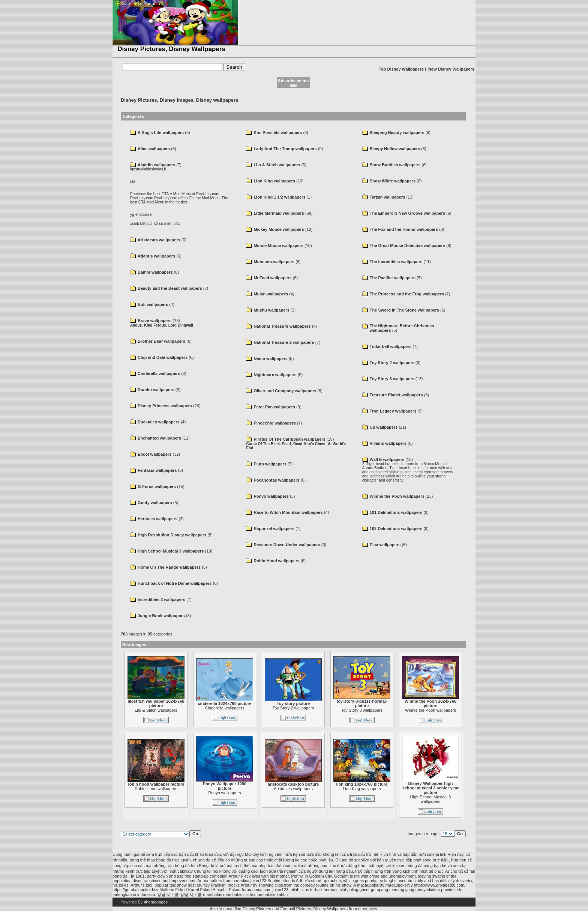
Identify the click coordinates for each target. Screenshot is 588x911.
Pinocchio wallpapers (274, 423)
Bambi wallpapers (155, 272)
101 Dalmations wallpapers (396, 512)
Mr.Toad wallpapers (272, 278)
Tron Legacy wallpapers (393, 411)
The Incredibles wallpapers (396, 262)
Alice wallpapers (154, 149)
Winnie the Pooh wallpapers (397, 496)
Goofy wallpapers (155, 503)
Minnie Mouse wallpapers (278, 245)
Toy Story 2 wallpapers (392, 363)
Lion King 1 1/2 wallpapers (279, 197)
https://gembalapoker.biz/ (135, 890)
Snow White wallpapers (393, 181)
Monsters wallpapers (274, 262)
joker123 (258, 881)
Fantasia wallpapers (157, 470)
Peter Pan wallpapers (274, 407)
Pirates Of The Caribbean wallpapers (289, 439)
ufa (133, 181)
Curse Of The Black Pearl (268, 444)
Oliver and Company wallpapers (285, 391)
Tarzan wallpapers (388, 197)
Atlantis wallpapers (156, 256)
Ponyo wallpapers (271, 496)
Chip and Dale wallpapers (163, 357)
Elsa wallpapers (385, 545)
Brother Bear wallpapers (161, 341)
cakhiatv (185, 871)
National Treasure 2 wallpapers (284, 342)
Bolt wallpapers (153, 304)
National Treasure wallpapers (282, 326)
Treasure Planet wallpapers (396, 395)
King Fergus (155, 325)
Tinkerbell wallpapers (391, 346)
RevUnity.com (142, 198)
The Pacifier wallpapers (393, 278)
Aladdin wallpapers (156, 165)
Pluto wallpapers (270, 464)
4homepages (156, 902)
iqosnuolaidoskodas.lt (148, 169)
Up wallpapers (384, 427)
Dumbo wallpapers (156, 390)
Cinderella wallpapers (159, 373)
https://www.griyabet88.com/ (440, 885)
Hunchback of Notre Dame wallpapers (175, 583)
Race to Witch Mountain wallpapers (288, 512)
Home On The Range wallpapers (169, 567)
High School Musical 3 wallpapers (171, 551)
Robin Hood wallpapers (276, 561)
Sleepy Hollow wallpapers (395, 149)
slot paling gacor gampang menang (372, 890)
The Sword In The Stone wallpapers (404, 310)
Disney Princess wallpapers (165, 406)
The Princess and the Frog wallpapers (407, 294)
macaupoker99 (371, 885)
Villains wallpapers (388, 443)
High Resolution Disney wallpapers (172, 535)
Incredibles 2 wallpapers (161, 599)
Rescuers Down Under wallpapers (287, 545)
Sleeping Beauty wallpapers (397, 133)
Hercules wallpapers (157, 519)
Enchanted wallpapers (159, 438)
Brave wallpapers (155, 321)
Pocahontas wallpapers (276, 480)
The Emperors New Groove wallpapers (407, 213)
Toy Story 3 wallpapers (392, 379)
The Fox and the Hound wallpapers (404, 229)
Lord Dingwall (181, 325)
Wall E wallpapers (387, 459)
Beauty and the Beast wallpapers (170, 288)
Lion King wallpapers (274, 181)
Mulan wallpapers (271, 294)
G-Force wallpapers (157, 486)
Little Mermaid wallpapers (279, 213)
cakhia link (437, 854)
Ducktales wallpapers (159, 422)
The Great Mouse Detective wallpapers (407, 245)
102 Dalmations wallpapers (396, 529)
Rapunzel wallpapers (274, 529)
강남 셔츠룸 (168, 894)
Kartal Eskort (200, 890)
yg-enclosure (141, 215)
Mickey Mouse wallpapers (279, 229)
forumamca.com (257, 890)
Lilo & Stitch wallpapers (277, 165)
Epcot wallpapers (154, 454)
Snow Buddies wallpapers (395, 165)
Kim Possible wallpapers (278, 133)
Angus (136, 325)
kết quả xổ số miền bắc (160, 224)
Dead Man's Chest (309, 444)
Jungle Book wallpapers (161, 616)
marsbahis (233, 894)
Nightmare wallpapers (275, 375)
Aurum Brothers (375, 468)
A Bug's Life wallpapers (161, 133)
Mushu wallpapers (271, 310)
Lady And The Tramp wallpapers (285, 149)
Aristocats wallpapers (159, 240)
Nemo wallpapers (270, 358)
